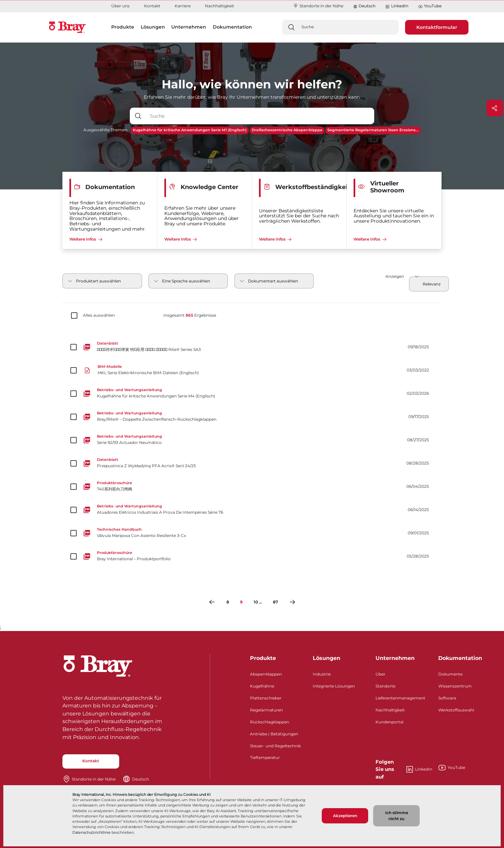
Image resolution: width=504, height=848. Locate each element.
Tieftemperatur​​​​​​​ (265, 757)
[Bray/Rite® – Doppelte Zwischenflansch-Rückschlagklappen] (252, 417)
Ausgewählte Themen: (106, 130)
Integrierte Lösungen (334, 686)
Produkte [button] (123, 27)
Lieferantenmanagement (400, 698)
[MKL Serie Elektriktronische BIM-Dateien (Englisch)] (252, 370)
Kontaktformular (437, 27)
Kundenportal (389, 722)
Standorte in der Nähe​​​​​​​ (318, 6)
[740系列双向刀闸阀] (252, 486)
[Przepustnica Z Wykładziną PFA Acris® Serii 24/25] (252, 463)
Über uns (120, 6)
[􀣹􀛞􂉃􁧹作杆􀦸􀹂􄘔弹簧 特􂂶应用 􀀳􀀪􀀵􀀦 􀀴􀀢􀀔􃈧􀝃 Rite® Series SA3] (252, 347)
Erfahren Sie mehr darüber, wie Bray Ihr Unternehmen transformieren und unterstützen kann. (252, 97)
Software (447, 698)
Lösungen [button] (153, 27)
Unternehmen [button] (189, 27)
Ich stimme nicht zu (397, 816)
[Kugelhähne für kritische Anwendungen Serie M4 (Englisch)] (252, 393)
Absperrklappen (266, 674)
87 (275, 602)
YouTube (430, 6)
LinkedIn (397, 6)
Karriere (183, 6)
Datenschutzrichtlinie (91, 832)
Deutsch (367, 6)
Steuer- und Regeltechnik (275, 746)
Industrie (322, 674)
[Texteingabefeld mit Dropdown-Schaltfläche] (260, 116)
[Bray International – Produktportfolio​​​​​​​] (252, 556)
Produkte (263, 658)
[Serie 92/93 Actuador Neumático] (252, 440)
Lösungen (327, 658)
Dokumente (450, 674)
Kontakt (152, 6)
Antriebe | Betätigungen (274, 734)
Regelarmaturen (266, 710)
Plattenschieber (266, 698)
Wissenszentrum (455, 686)
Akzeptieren (345, 816)
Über (380, 674)
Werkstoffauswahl (456, 710)
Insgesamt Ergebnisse (190, 315)
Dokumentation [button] (232, 27)
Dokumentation (460, 658)
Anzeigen (395, 276)
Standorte (385, 686)
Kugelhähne (262, 686)
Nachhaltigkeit (219, 6)
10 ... (258, 602)
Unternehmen (395, 658)
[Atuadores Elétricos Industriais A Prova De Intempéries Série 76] (252, 510)
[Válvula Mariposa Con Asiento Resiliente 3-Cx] (252, 533)
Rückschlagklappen (270, 722)
